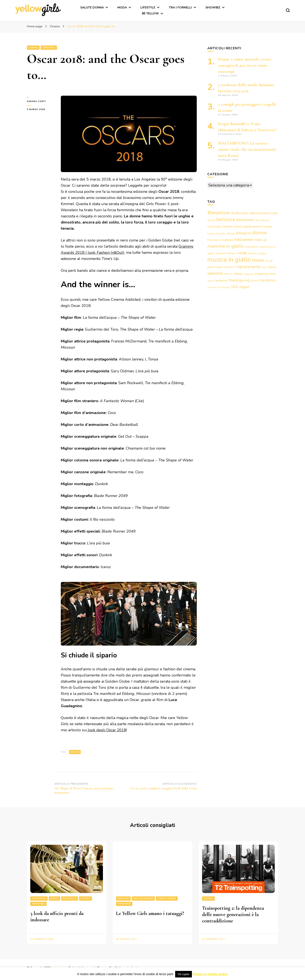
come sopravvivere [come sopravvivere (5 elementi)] (247, 226)
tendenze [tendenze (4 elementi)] (221, 280)
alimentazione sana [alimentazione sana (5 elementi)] (264, 213)
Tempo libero (167, 899)
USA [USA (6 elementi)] (234, 287)
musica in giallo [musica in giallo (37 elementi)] (229, 259)
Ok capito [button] (184, 974)
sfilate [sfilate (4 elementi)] (238, 274)
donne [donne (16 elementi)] (260, 233)
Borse (54, 899)
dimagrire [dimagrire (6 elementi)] (244, 233)
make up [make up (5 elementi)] (261, 240)
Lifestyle (148, 8)
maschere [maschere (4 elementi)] (251, 247)
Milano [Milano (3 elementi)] (232, 253)
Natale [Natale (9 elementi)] (258, 260)
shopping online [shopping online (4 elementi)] (265, 274)
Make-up (123, 899)
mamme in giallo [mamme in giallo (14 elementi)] (226, 246)
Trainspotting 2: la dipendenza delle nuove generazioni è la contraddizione (233, 914)
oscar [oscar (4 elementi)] (269, 261)
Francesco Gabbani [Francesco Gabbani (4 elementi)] (220, 240)
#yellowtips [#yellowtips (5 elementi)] (240, 213)
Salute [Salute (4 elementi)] (272, 267)
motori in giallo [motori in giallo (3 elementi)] (257, 253)
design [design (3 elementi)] (231, 233)
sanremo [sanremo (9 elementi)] (215, 273)
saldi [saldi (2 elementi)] (264, 267)
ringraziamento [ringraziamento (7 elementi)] (248, 267)
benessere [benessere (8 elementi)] (245, 220)
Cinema (33, 48)
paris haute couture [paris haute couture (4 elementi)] (221, 267)
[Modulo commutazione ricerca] (288, 10)
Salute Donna (92, 8)
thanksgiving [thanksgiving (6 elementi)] (239, 280)
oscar (75, 752)
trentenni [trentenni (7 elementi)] (268, 280)
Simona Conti (36, 101)
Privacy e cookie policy (210, 974)
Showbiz (213, 8)
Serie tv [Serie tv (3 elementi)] (229, 274)
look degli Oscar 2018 (107, 730)
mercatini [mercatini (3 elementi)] (221, 253)
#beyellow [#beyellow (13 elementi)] (219, 213)
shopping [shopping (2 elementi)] (248, 274)
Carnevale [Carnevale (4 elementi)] (214, 226)
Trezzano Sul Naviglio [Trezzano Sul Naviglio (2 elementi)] (219, 287)
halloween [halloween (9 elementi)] (244, 239)
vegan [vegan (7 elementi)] (244, 287)
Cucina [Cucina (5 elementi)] (267, 226)
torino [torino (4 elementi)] (255, 280)
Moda (122, 8)
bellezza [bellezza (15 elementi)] (226, 219)
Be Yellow (150, 13)
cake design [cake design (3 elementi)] (262, 220)
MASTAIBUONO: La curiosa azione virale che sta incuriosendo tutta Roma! (247, 149)
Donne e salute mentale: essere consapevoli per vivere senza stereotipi (245, 65)
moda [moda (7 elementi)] (242, 253)
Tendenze (49, 48)
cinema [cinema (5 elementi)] (227, 226)
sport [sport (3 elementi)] (211, 281)
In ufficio (70, 899)
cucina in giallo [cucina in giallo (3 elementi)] (216, 233)
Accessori (39, 899)
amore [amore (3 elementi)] (211, 220)
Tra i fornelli (180, 8)
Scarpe (85, 899)
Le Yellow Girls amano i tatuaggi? (150, 913)
